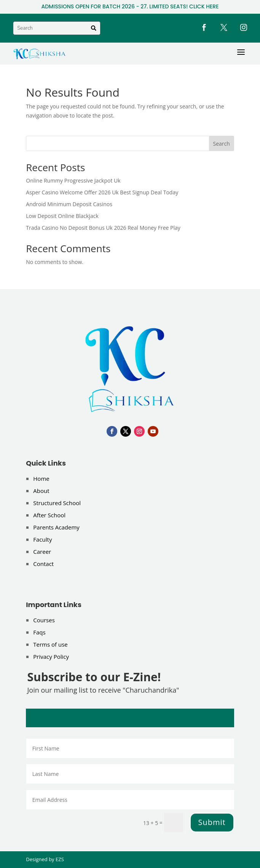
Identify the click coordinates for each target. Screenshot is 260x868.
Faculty (42, 539)
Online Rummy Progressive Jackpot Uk (73, 180)
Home (41, 479)
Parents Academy (56, 527)
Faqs (39, 632)
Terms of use (50, 644)
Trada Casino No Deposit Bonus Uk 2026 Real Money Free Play (103, 228)
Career (42, 552)
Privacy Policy (51, 657)
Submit (212, 822)
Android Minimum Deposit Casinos (69, 204)
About (41, 491)
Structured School (57, 503)
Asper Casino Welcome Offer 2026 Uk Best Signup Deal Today (102, 192)
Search (222, 144)
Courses (44, 620)
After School (49, 515)
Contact (43, 564)
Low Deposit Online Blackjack (62, 216)
